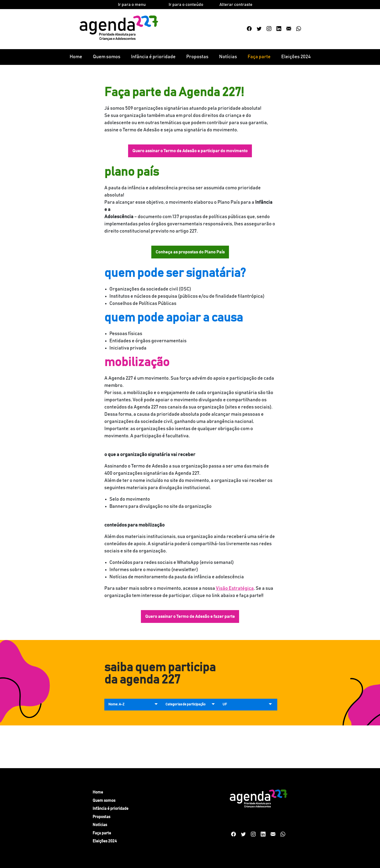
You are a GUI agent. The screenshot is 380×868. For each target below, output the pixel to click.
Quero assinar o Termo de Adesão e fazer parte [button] (190, 616)
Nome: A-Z (116, 704)
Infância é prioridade (153, 57)
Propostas (197, 57)
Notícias (228, 57)
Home (76, 57)
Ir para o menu (132, 5)
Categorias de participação (185, 704)
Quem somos (107, 57)
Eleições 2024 (296, 57)
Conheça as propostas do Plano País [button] (190, 252)
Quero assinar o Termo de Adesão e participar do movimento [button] (190, 151)
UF (225, 704)
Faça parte (259, 57)
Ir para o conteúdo (186, 5)
